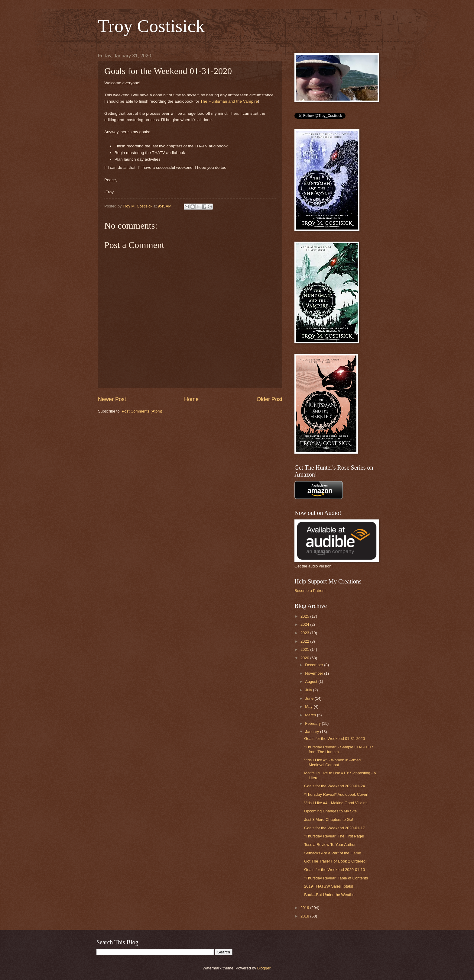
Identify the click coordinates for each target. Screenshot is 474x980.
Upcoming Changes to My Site (330, 811)
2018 (305, 916)
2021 (305, 649)
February (313, 723)
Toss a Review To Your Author (330, 845)
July (309, 690)
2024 (305, 624)
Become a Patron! (310, 591)
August (312, 681)
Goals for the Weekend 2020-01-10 (334, 870)
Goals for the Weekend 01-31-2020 (334, 739)
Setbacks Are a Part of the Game (333, 853)
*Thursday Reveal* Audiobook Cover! (336, 794)
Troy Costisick (151, 26)
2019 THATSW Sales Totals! (329, 886)
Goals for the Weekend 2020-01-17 (334, 828)
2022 (305, 641)
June (310, 698)
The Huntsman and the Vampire (229, 101)
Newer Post (112, 399)
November (315, 673)
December (315, 665)
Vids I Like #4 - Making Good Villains (336, 803)
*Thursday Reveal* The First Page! (334, 836)
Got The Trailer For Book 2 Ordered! (335, 861)
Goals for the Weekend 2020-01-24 (334, 786)
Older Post (269, 399)
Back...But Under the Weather (330, 895)
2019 (305, 908)
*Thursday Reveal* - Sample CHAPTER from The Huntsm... (339, 749)
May (309, 707)
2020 (305, 658)
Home (191, 399)
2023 (305, 633)
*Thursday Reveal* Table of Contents (336, 878)
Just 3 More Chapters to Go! (329, 819)
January (312, 732)
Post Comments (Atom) (142, 411)
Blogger (264, 968)
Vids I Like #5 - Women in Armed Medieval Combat (332, 762)
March (311, 715)
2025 (305, 616)
